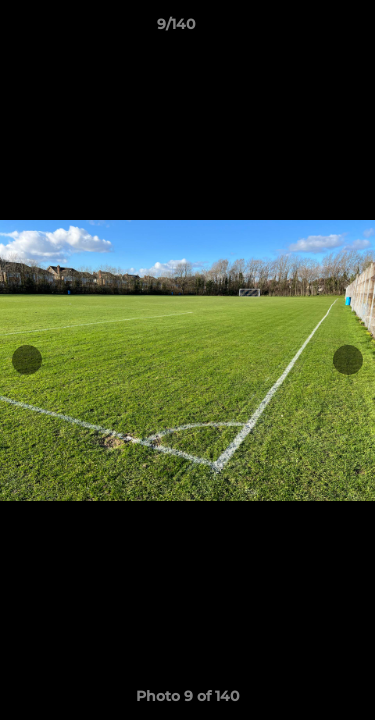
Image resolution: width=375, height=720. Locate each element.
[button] (303, 29)
